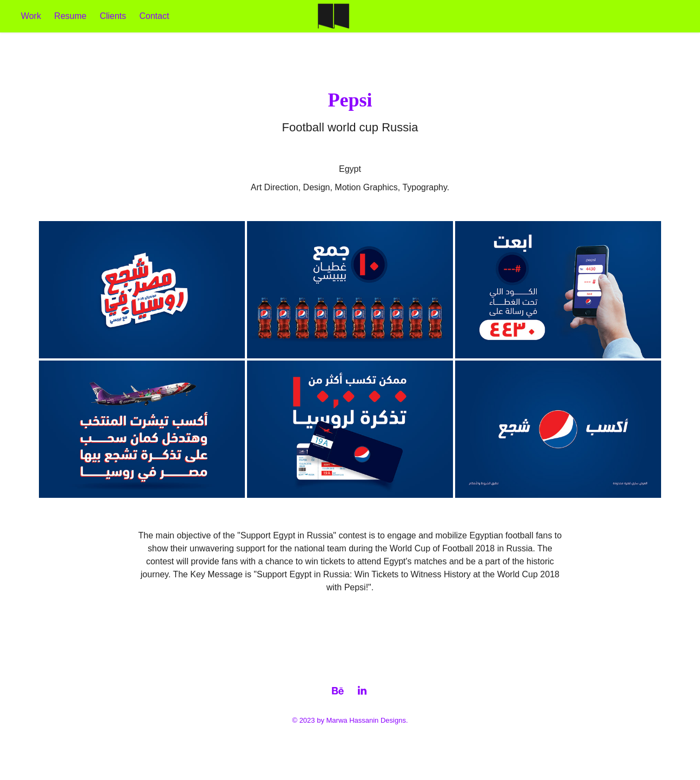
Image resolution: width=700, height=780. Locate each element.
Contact (154, 16)
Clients (113, 16)
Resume (70, 16)
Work (31, 16)
